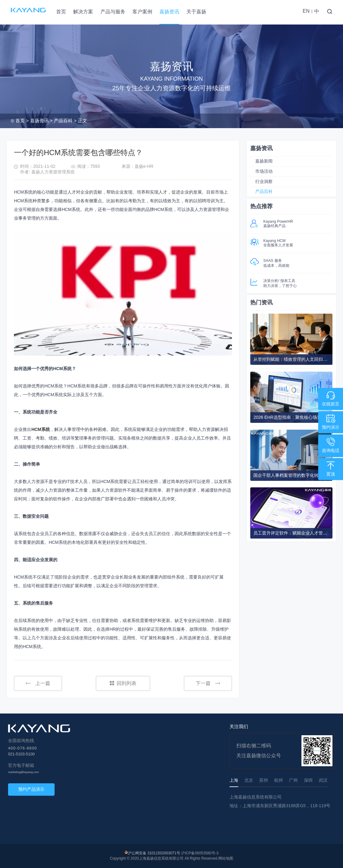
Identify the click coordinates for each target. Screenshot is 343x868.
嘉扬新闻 (264, 161)
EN (306, 11)
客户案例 (142, 12)
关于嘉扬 (196, 12)
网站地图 (226, 858)
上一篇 (38, 683)
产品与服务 (113, 12)
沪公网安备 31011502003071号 (154, 853)
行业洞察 (264, 181)
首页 (61, 12)
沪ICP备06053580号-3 (200, 853)
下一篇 (208, 683)
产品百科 (63, 121)
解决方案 (83, 12)
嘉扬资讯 (169, 12)
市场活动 (264, 171)
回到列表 (123, 683)
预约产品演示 (31, 789)
